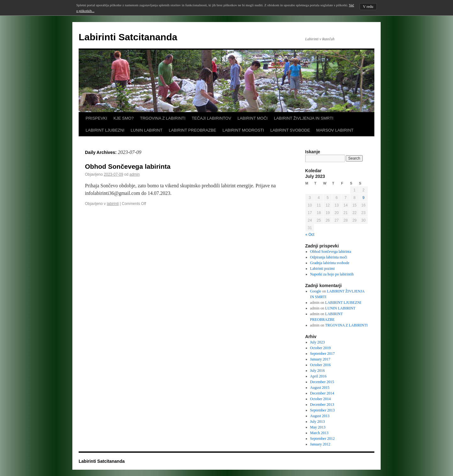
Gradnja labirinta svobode (330, 263)
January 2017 (320, 359)
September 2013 (322, 410)
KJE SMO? (124, 118)
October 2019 (321, 348)
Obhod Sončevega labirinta (128, 166)
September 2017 (322, 354)
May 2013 (318, 427)
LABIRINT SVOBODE (290, 130)
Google (316, 291)
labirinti (113, 204)
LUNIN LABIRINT (146, 130)
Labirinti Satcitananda (128, 37)
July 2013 (318, 422)
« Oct (310, 235)
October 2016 (321, 365)
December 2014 (322, 393)
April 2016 (318, 376)
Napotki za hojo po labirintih (332, 274)
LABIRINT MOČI (253, 118)
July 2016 (318, 371)
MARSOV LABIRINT (335, 130)
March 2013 (319, 433)
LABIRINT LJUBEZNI (105, 130)
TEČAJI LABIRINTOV (211, 118)
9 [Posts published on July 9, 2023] (364, 198)
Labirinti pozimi (322, 269)
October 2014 (321, 399)
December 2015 (322, 382)
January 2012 (320, 444)
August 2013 (320, 416)
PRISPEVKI (96, 118)
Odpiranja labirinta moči (329, 257)
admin (134, 174)
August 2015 (320, 388)
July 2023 (318, 342)
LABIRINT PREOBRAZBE (192, 130)
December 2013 (322, 405)
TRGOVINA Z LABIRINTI (163, 118)
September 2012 (322, 439)
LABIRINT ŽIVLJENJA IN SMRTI (304, 118)
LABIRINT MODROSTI (243, 130)
